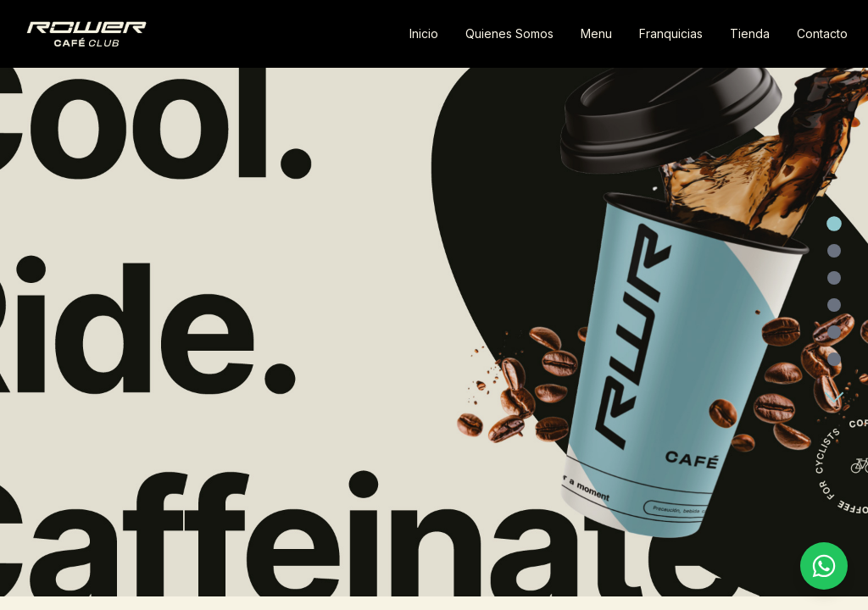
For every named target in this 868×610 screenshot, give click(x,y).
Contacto (822, 33)
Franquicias (671, 33)
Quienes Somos (509, 33)
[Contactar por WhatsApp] (824, 566)
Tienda (750, 33)
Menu (596, 33)
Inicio (424, 33)
